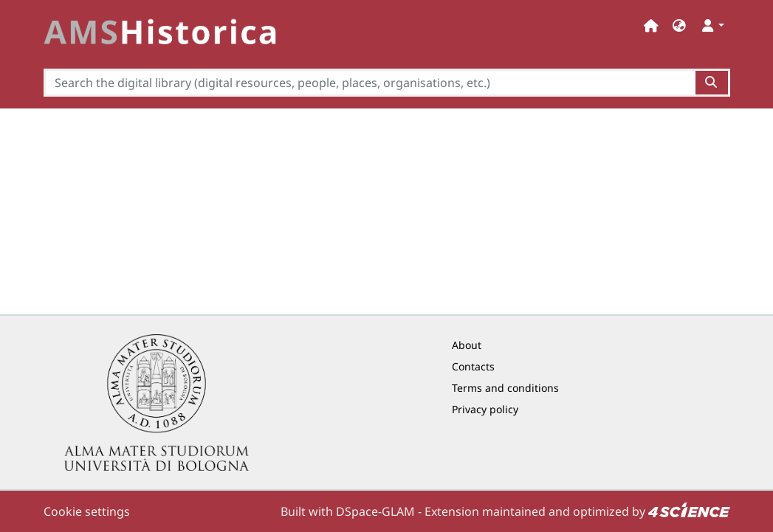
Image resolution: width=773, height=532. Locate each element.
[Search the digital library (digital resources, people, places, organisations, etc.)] (370, 83)
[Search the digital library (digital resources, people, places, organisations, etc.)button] (712, 83)
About (467, 345)
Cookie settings (87, 511)
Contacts (473, 366)
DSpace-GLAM (375, 511)
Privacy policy (485, 409)
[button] (679, 25)
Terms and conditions (505, 388)
